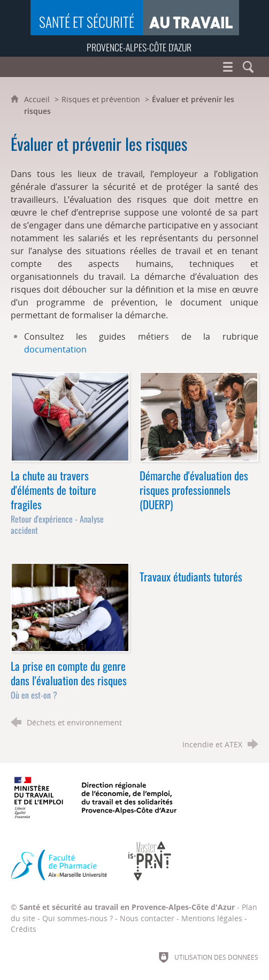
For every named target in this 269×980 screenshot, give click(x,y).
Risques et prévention (101, 99)
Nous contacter (147, 918)
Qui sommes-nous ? (78, 918)
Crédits (24, 929)
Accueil (38, 99)
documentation (55, 349)
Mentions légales (212, 918)
